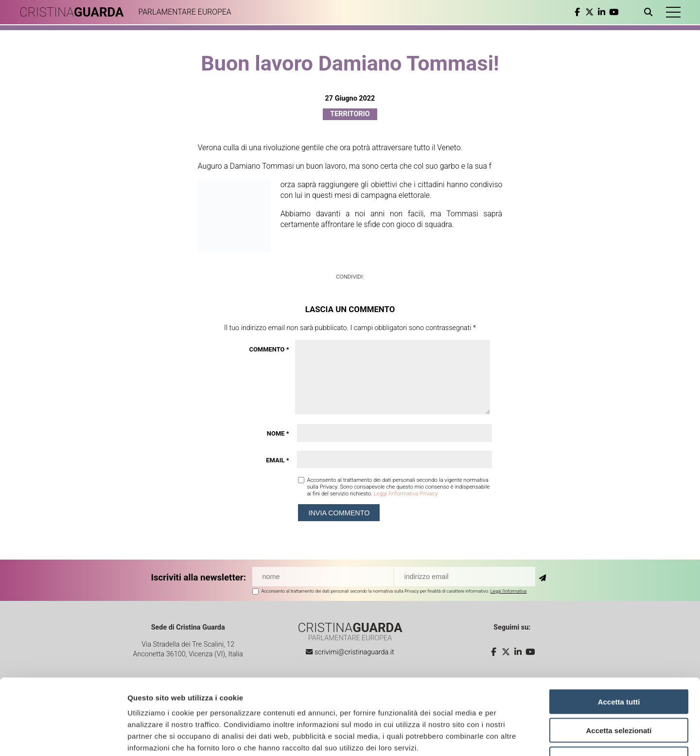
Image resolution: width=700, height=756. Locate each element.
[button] (673, 12)
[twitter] (589, 12)
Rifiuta (619, 694)
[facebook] (577, 12)
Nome (278, 433)
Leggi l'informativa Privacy (406, 493)
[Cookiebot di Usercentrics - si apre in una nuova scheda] (63, 737)
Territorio (350, 114)
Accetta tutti (619, 637)
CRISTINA (72, 12)
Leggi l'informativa (509, 591)
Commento (269, 349)
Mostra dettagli (511, 737)
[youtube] (614, 12)
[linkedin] (602, 12)
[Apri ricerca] (650, 12)
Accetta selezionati (619, 665)
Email (277, 460)
